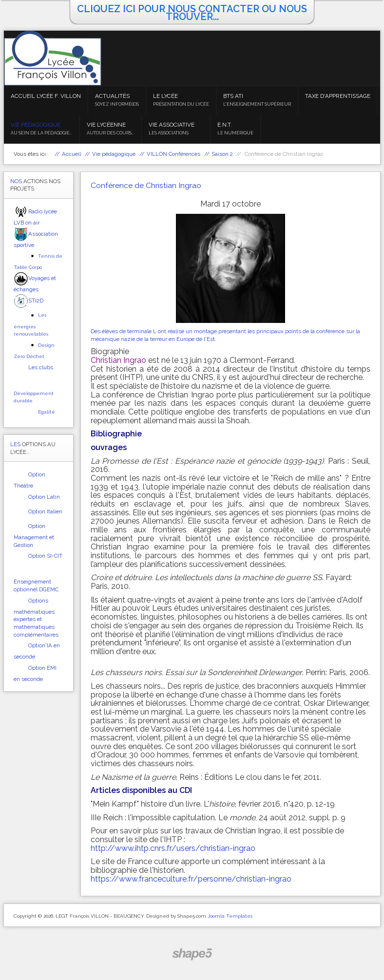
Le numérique (235, 133)
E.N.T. (225, 125)
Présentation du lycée (181, 104)
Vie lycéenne (106, 125)
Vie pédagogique (36, 125)
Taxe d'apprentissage (338, 96)
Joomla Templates (230, 916)
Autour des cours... (111, 133)
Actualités (112, 96)
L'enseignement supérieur (257, 104)
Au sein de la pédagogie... (42, 133)
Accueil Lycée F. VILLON (46, 96)
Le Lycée (165, 96)
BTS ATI (233, 96)
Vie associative (172, 125)
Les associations (169, 133)
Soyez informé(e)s (117, 104)
